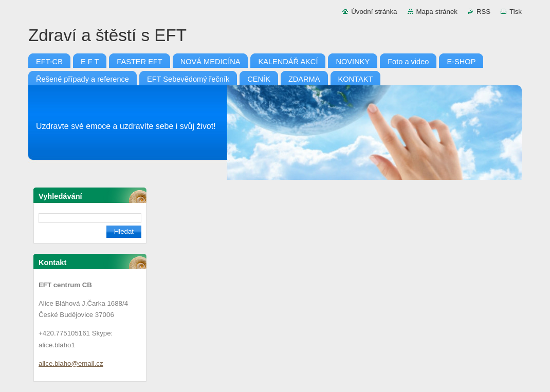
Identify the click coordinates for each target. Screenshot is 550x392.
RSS (483, 12)
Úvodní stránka (374, 12)
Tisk (516, 12)
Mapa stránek (437, 12)
